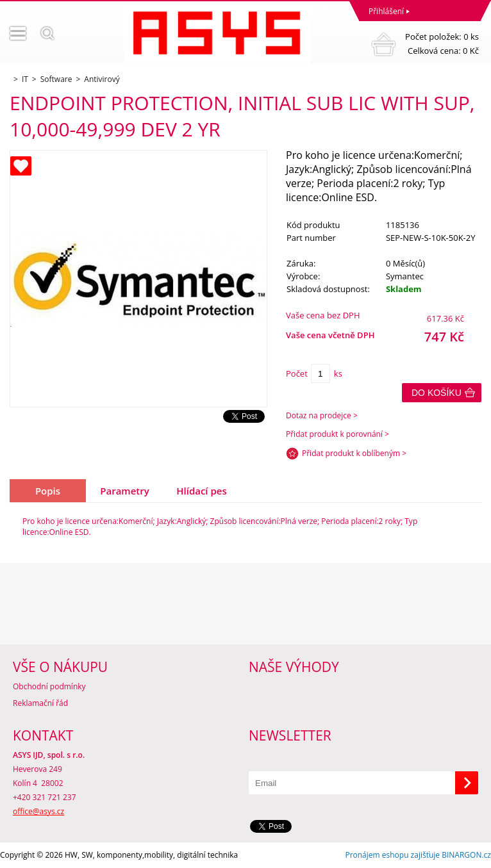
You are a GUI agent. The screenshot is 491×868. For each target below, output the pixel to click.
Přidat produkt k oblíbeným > (354, 453)
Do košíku (437, 393)
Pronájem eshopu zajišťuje (392, 855)
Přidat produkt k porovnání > (337, 434)
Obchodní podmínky (49, 686)
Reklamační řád (40, 703)
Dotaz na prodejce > (322, 415)
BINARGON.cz (466, 855)
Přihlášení (386, 11)
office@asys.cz (38, 811)
